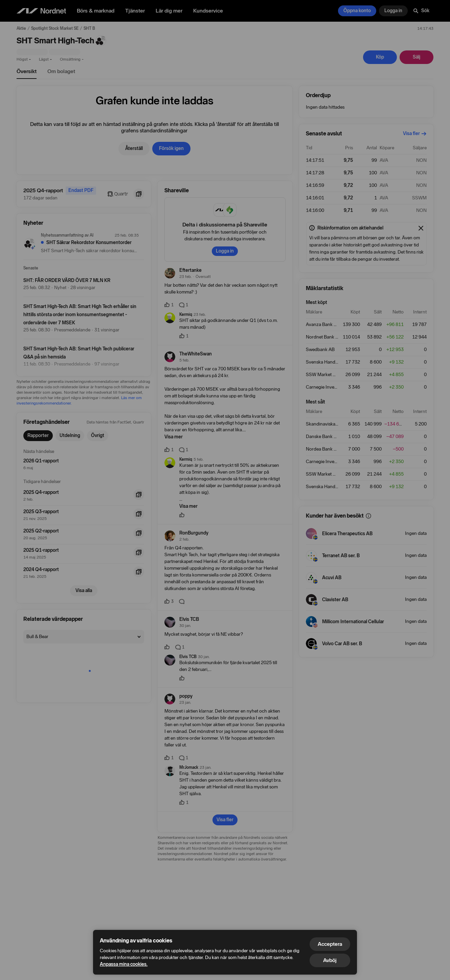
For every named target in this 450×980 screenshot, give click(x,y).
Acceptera (330, 944)
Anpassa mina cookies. (124, 964)
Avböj (330, 960)
